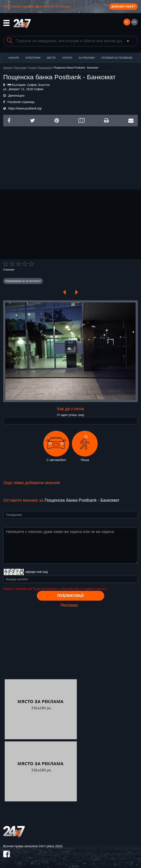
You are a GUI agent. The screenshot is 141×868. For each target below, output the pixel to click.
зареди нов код (36, 571)
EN (134, 22)
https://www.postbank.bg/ (25, 108)
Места (51, 58)
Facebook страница (21, 102)
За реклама (87, 58)
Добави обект (123, 6)
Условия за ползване (117, 58)
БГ (127, 22)
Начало (14, 58)
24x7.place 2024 (50, 846)
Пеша (85, 446)
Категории (33, 58)
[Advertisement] (70, 156)
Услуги (67, 58)
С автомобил (56, 446)
